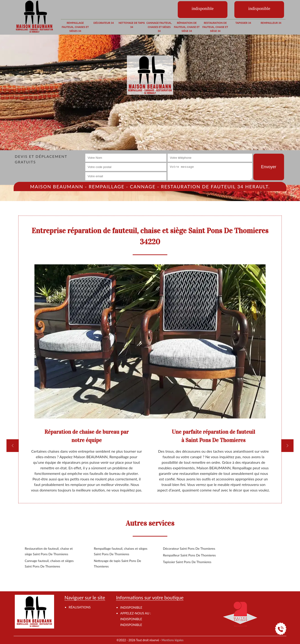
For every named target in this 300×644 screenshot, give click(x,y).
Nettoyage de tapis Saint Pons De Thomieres (117, 563)
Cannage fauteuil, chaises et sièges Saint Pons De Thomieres (49, 563)
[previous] (13, 446)
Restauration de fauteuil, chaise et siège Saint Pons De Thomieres (49, 551)
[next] (287, 446)
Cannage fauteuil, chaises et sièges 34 (159, 27)
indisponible (131, 619)
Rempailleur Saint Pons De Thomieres (189, 555)
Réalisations (80, 607)
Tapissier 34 (243, 23)
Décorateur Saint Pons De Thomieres (189, 548)
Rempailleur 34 (271, 23)
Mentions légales (173, 640)
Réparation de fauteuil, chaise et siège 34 (187, 27)
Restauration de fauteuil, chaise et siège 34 (215, 27)
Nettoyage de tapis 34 (132, 25)
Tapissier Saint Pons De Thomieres (187, 562)
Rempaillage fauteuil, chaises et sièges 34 (75, 27)
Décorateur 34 (104, 23)
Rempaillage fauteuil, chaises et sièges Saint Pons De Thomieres (121, 551)
